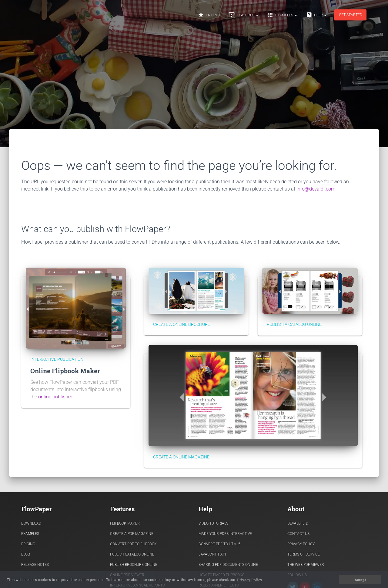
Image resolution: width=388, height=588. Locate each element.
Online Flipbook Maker (65, 371)
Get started (351, 15)
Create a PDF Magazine (132, 534)
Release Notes (35, 565)
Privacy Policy (301, 544)
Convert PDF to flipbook (133, 544)
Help (316, 15)
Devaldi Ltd (298, 523)
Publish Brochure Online (134, 565)
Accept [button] (360, 580)
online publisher (55, 397)
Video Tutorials (213, 523)
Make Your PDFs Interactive (225, 534)
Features (244, 15)
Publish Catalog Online (132, 554)
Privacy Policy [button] (250, 580)
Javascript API (212, 554)
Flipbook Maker (125, 523)
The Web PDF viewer (306, 565)
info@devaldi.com (316, 189)
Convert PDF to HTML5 (219, 544)
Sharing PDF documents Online (228, 565)
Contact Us (298, 534)
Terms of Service (304, 554)
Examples (282, 15)
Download (31, 523)
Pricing (209, 15)
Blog (26, 554)
